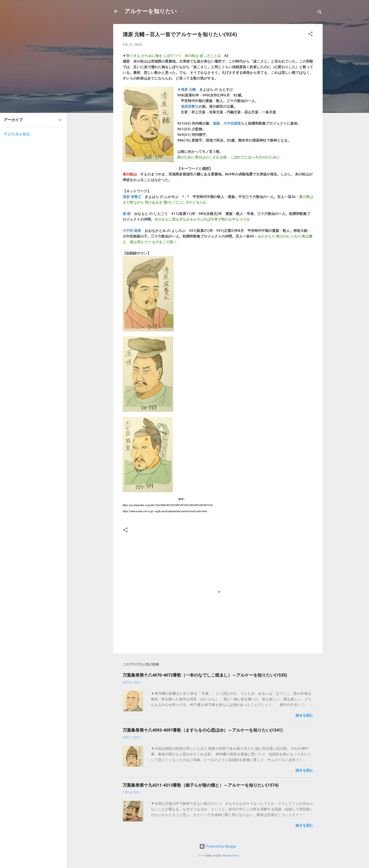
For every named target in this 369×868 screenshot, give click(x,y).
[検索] (320, 13)
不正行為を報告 (17, 134)
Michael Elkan (230, 856)
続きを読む (304, 715)
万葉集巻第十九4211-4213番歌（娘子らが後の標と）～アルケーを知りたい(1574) (201, 785)
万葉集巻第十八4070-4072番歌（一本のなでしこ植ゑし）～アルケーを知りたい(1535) (205, 675)
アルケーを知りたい (151, 11)
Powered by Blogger (218, 846)
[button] (310, 35)
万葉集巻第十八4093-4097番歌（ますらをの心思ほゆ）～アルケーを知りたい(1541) (203, 730)
